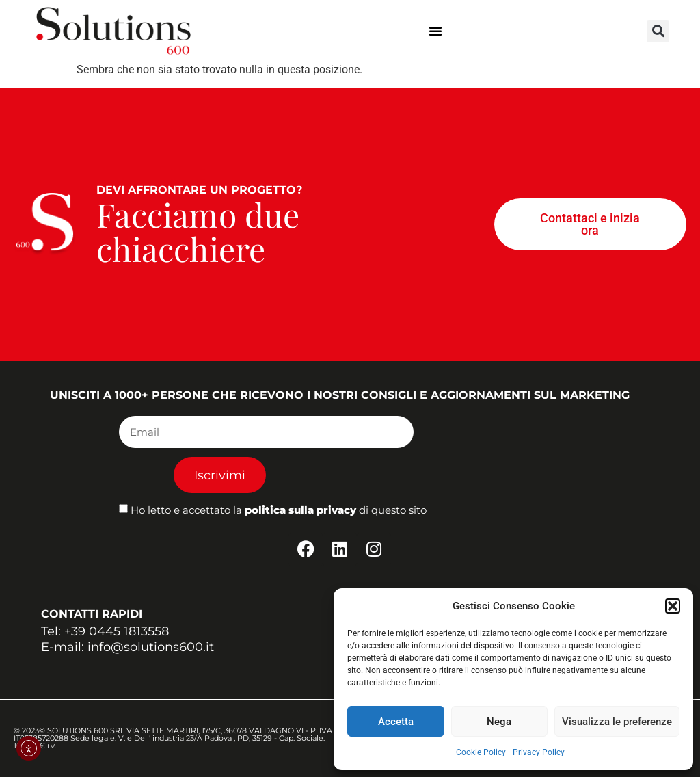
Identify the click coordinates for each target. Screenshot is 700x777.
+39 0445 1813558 (117, 631)
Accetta (396, 722)
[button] (673, 606)
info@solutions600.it (151, 647)
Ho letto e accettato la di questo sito (279, 511)
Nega (499, 722)
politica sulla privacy (300, 511)
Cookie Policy (481, 752)
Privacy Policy (539, 752)
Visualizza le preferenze (617, 722)
